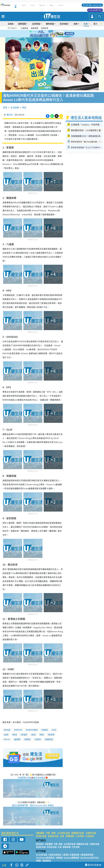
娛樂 (76, 24)
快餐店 (45, 730)
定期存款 (45, 28)
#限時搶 (59, 858)
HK (15, 5)
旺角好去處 (53, 836)
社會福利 (90, 836)
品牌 (7, 735)
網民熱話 (40, 844)
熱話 (24, 107)
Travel (24, 5)
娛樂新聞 (35, 28)
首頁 (5, 107)
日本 (54, 730)
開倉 (54, 833)
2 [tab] (49, 34)
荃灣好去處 (41, 836)
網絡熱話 (49, 739)
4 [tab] (54, 34)
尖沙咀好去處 (64, 833)
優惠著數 (22, 24)
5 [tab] (56, 34)
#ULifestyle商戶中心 (90, 858)
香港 (15, 735)
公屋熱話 (24, 28)
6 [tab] (59, 34)
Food (33, 5)
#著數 (38, 861)
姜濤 (34, 735)
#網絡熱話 (46, 861)
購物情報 (50, 24)
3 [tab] (51, 34)
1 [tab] (46, 34)
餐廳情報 (70, 836)
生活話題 (15, 107)
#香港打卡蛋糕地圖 (71, 855)
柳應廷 (28, 739)
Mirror (7, 739)
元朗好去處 (91, 833)
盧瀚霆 (18, 739)
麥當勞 (24, 735)
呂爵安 (38, 739)
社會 (86, 24)
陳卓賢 (52, 735)
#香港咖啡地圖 (87, 855)
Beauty (42, 5)
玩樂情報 (36, 24)
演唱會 (11, 24)
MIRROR (19, 730)
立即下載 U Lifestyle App (93, 5)
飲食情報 (64, 24)
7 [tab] (51, 37)
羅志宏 (10, 115)
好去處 (8, 730)
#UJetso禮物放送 (71, 858)
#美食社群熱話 (55, 855)
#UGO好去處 (42, 855)
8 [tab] (54, 37)
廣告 (42, 735)
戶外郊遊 (80, 836)
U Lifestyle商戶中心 (95, 10)
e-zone (61, 5)
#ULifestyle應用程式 (45, 858)
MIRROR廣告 (32, 730)
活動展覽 (40, 833)
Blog (51, 5)
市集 (48, 833)
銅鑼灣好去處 (78, 833)
